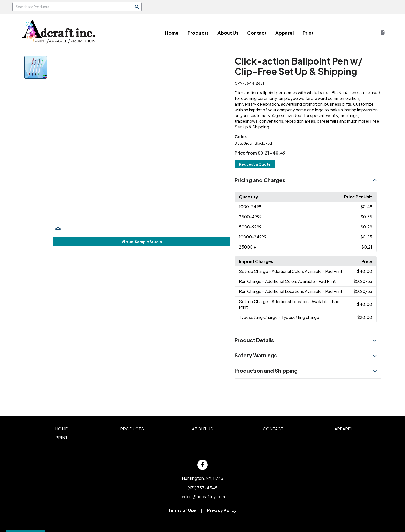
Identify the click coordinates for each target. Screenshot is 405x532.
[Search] (137, 7)
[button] (307, 180)
